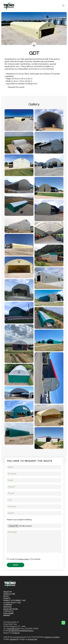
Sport (6, 596)
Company (8, 605)
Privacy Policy (24, 559)
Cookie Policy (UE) (12, 603)
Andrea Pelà (32, 640)
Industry (8, 592)
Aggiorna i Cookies (52, 637)
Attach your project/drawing (19, 520)
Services (7, 607)
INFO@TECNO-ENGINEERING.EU (21, 631)
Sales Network (11, 609)
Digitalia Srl (14, 640)
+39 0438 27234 (13, 629)
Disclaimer (8, 614)
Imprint (7, 616)
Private (7, 599)
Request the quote (15, 87)
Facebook (16, 633)
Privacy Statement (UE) (14, 601)
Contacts (8, 611)
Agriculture (9, 594)
